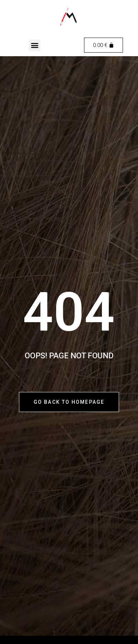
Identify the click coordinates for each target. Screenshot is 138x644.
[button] (34, 45)
